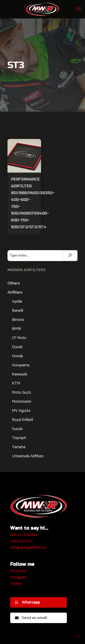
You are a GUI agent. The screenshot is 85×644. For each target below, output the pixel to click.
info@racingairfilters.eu (28, 548)
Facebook (18, 571)
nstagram (19, 577)
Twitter (16, 584)
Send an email (31, 618)
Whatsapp (28, 602)
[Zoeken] (70, 256)
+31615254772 (22, 541)
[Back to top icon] (76, 635)
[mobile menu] (79, 9)
